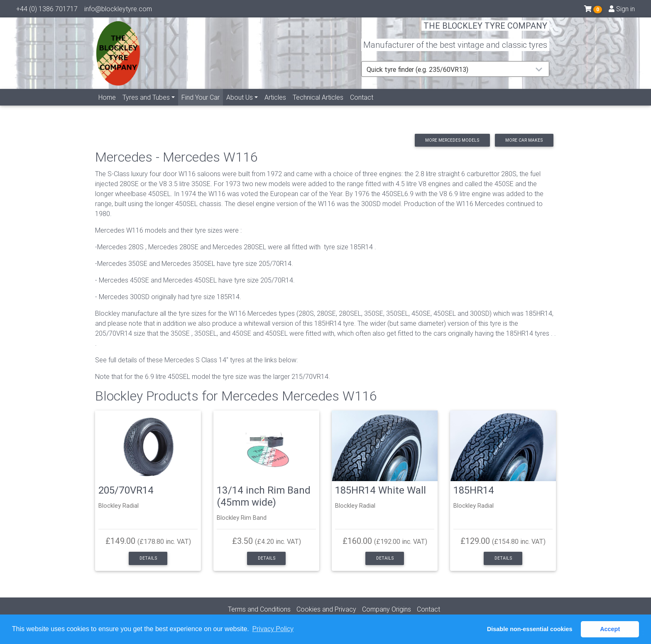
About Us (240, 107)
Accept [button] (610, 629)
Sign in (622, 10)
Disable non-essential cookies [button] (530, 629)
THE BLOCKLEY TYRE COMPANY (485, 31)
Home (107, 107)
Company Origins (387, 609)
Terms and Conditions (259, 609)
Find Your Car (202, 106)
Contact (362, 107)
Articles (275, 107)
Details (148, 558)
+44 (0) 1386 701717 (47, 10)
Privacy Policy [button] (273, 629)
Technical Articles (318, 107)
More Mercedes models (452, 140)
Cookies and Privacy (326, 609)
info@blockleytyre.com (118, 10)
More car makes (524, 140)
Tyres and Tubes (146, 107)
